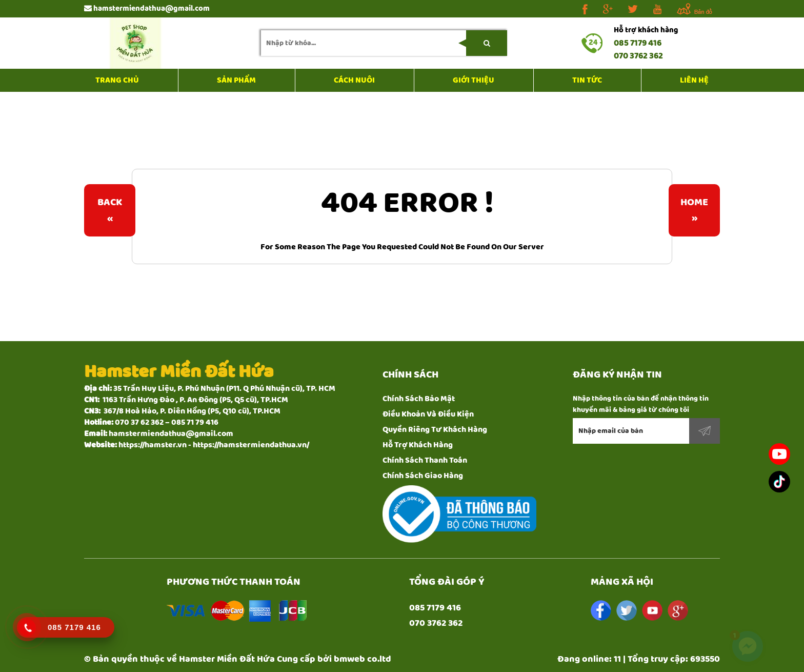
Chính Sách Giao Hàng (423, 476)
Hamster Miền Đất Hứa (227, 659)
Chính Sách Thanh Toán (425, 460)
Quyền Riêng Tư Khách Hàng (435, 430)
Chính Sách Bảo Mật (419, 399)
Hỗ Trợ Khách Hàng (418, 445)
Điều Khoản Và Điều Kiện (428, 414)
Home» (694, 210)
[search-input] (384, 43)
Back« (110, 210)
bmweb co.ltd (363, 659)
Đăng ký (705, 431)
